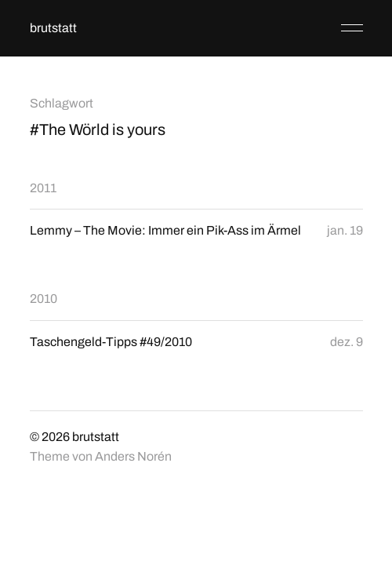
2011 (43, 188)
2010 (44, 299)
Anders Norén (133, 456)
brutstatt (53, 28)
